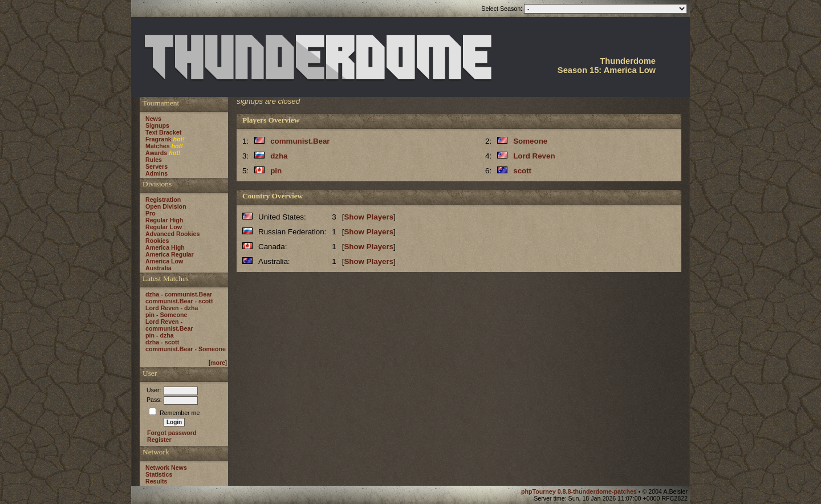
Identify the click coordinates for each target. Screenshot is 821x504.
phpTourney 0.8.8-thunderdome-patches (580, 491)
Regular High (164, 220)
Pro (151, 213)
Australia (158, 268)
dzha (279, 156)
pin (276, 171)
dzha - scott (162, 342)
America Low (164, 261)
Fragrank (158, 139)
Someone (530, 141)
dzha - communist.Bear (179, 294)
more (218, 363)
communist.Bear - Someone (186, 349)
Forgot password (172, 433)
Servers (157, 166)
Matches (158, 146)
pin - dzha (160, 335)
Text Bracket (163, 132)
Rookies (157, 241)
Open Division (166, 206)
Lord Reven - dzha (172, 308)
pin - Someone (166, 315)
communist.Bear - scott (179, 301)
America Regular (170, 254)
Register (159, 440)
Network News (166, 468)
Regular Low (164, 227)
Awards (156, 153)
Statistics (159, 474)
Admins (157, 173)
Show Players (369, 217)
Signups (157, 125)
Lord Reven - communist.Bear (169, 325)
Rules (154, 160)
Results (157, 481)
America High (165, 247)
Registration (163, 200)
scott (522, 171)
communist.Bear (300, 141)
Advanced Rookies (172, 234)
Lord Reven (534, 156)
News (153, 119)
